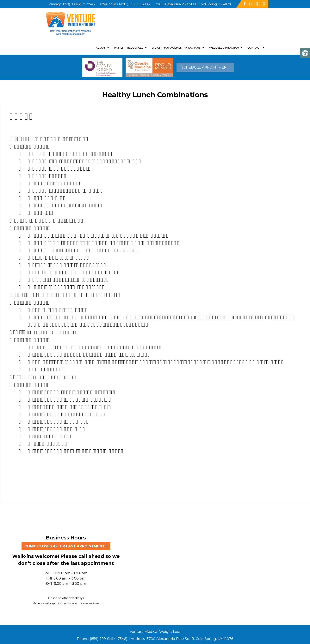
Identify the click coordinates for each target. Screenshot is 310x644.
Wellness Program (224, 48)
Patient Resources (129, 48)
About (101, 48)
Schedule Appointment (205, 67)
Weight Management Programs (176, 48)
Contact (254, 48)
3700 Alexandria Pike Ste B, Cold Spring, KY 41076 (190, 639)
